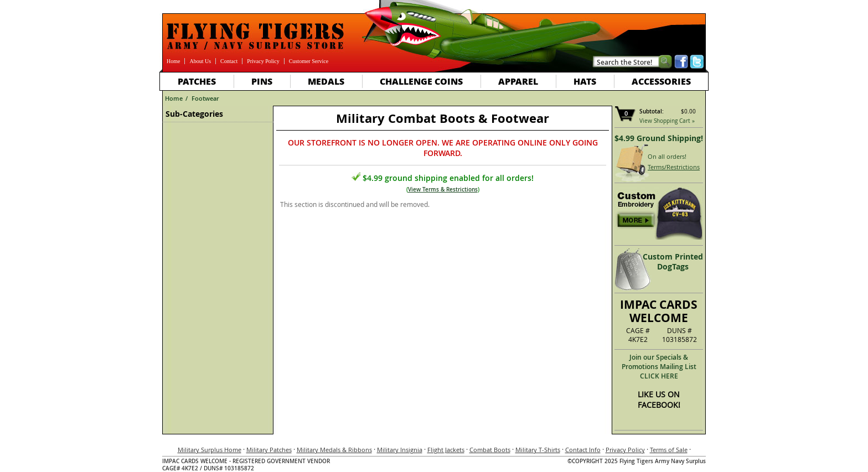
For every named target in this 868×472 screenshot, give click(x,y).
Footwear (205, 98)
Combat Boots (490, 450)
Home (173, 61)
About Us (200, 61)
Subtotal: (652, 111)
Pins (262, 81)
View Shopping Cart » (667, 121)
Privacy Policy (263, 61)
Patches (197, 81)
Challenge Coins (421, 81)
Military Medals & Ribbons (334, 450)
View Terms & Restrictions (443, 190)
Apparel (518, 81)
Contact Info (583, 450)
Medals (326, 81)
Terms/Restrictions (674, 167)
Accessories (661, 81)
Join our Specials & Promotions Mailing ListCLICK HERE (659, 367)
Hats (585, 81)
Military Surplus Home (210, 450)
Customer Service (309, 61)
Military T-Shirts (538, 450)
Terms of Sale (669, 450)
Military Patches (269, 450)
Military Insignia (400, 450)
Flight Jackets (446, 450)
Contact (229, 61)
